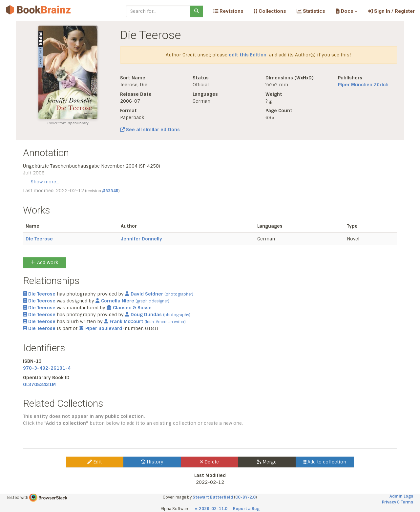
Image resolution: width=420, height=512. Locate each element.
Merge (267, 462)
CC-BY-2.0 (245, 497)
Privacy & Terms (398, 502)
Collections (270, 11)
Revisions (228, 11)
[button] (346, 11)
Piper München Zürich (363, 85)
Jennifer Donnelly (141, 239)
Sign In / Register (391, 11)
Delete (210, 462)
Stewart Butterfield (213, 497)
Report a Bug (246, 509)
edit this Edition (248, 55)
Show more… (45, 182)
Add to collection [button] (325, 462)
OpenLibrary (78, 123)
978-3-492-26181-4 (47, 368)
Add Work (44, 262)
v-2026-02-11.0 (211, 509)
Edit (94, 462)
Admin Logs (401, 496)
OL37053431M (39, 384)
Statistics (311, 11)
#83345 (110, 191)
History (152, 462)
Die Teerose (39, 239)
